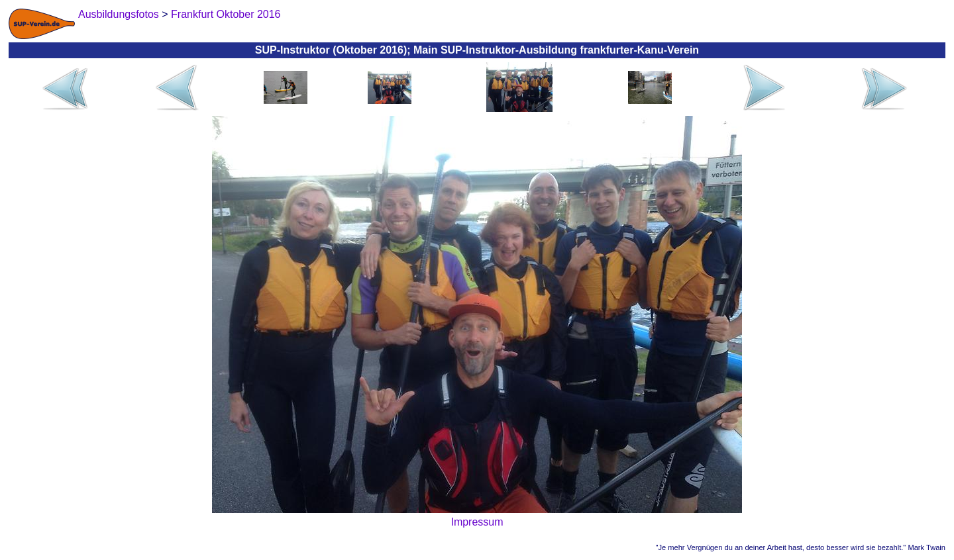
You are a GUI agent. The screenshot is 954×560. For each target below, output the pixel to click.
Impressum (477, 522)
